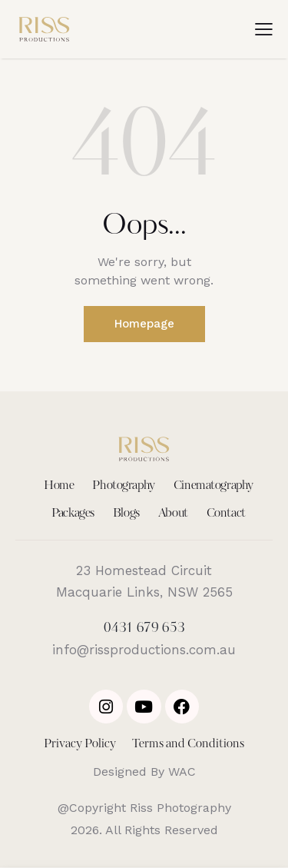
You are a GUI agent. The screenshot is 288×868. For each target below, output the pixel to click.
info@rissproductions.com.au (144, 650)
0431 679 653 (144, 629)
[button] (264, 29)
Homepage (144, 324)
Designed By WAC (144, 772)
